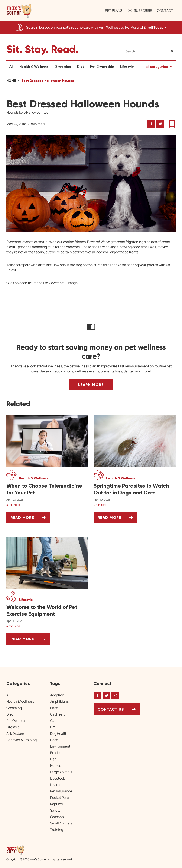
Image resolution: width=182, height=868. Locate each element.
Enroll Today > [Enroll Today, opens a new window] (155, 27)
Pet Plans (114, 10)
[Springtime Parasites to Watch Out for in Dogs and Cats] (135, 489)
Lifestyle (127, 67)
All (11, 67)
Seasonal (57, 817)
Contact (165, 10)
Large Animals (61, 772)
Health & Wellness (34, 67)
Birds (54, 708)
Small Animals (61, 823)
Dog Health (59, 733)
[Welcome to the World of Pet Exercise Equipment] (47, 611)
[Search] (151, 51)
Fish (53, 759)
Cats (54, 721)
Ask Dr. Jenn (16, 733)
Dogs (54, 740)
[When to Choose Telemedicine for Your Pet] (47, 489)
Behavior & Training (22, 740)
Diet (80, 67)
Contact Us (111, 709)
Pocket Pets (59, 798)
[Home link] (39, 850)
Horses (56, 765)
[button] (19, 10)
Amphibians (59, 701)
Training (57, 830)
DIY (53, 727)
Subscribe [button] (140, 10)
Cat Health (58, 714)
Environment (60, 746)
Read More (30, 519)
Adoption (57, 695)
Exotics (56, 753)
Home (11, 81)
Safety (55, 810)
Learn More (91, 385)
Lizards (56, 785)
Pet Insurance (61, 791)
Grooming (63, 67)
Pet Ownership (102, 67)
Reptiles (56, 804)
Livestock (57, 778)
